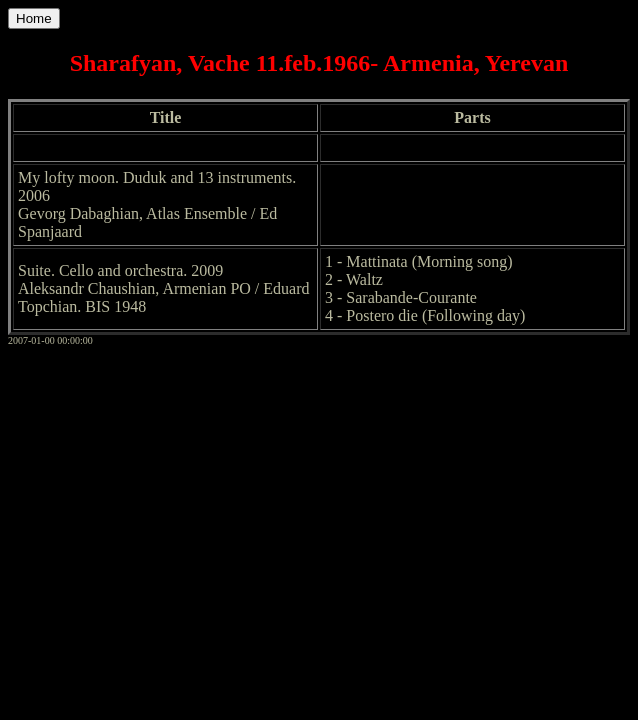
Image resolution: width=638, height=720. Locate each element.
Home (34, 18)
